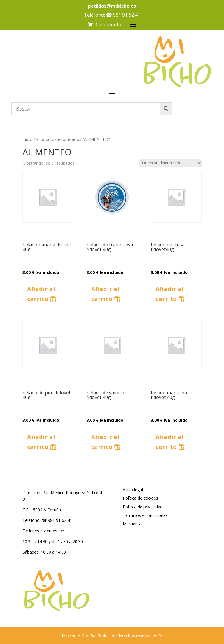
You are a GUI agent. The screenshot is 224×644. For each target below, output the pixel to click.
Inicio (27, 139)
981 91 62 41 (127, 15)
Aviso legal (133, 490)
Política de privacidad (143, 507)
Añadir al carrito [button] (41, 294)
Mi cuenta (132, 524)
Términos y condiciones (145, 515)
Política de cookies (140, 498)
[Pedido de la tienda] (170, 163)
